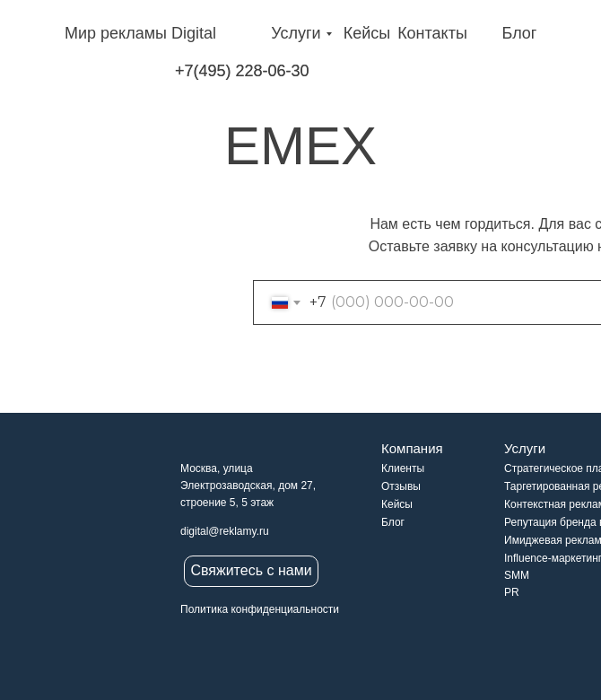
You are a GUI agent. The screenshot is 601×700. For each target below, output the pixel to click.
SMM (517, 575)
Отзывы (401, 486)
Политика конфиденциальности (260, 609)
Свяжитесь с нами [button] (251, 570)
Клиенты (403, 468)
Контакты (432, 33)
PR (512, 592)
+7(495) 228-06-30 (242, 71)
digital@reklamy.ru (225, 531)
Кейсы (367, 33)
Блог (520, 33)
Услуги (296, 33)
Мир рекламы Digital (140, 33)
